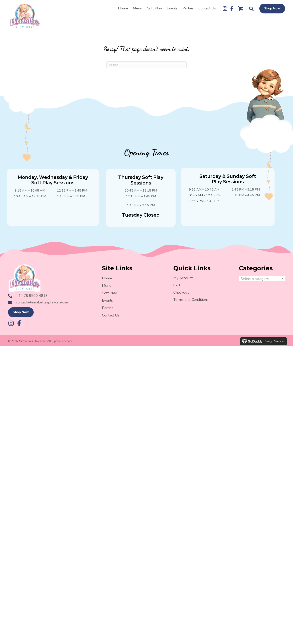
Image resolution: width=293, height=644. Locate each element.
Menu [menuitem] (107, 288)
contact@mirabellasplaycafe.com (43, 308)
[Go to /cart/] (241, 11)
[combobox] (262, 281)
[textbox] (262, 281)
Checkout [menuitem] (181, 295)
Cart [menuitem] (177, 288)
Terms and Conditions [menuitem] (191, 302)
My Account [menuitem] (183, 280)
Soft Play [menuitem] (109, 295)
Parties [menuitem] (108, 310)
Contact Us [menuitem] (111, 318)
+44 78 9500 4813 (32, 301)
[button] (225, 10)
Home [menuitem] (107, 281)
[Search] (146, 67)
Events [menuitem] (107, 303)
